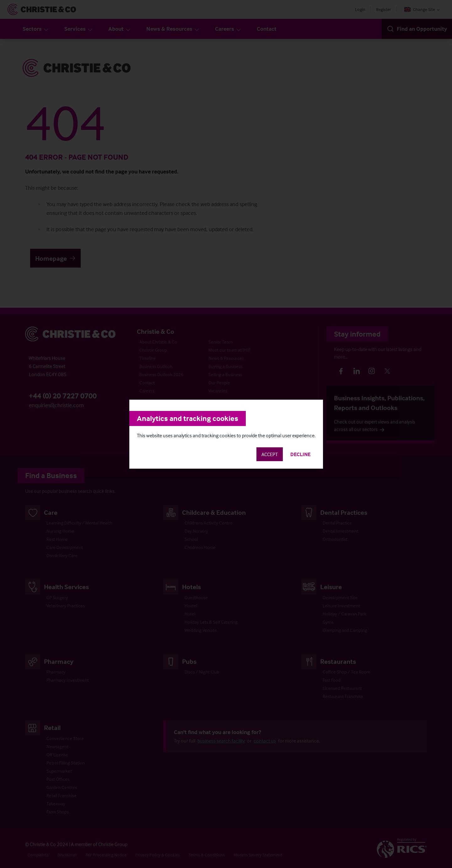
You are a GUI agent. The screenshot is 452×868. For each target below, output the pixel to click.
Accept (270, 454)
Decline (300, 454)
